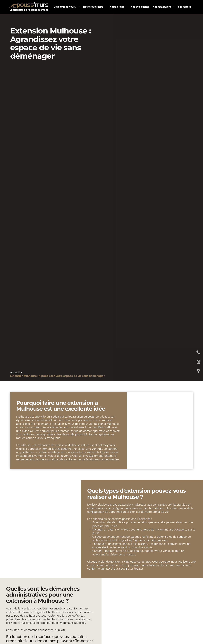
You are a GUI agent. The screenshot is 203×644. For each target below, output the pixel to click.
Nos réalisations (164, 7)
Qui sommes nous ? (67, 7)
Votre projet (119, 7)
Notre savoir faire (95, 7)
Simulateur (185, 7)
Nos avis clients (140, 7)
